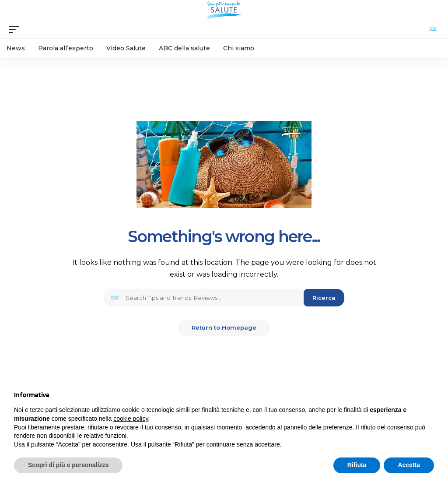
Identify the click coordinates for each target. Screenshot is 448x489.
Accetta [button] (409, 465)
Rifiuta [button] (357, 465)
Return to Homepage (224, 328)
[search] (433, 29)
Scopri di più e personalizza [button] (68, 465)
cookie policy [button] (131, 419)
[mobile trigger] (16, 29)
